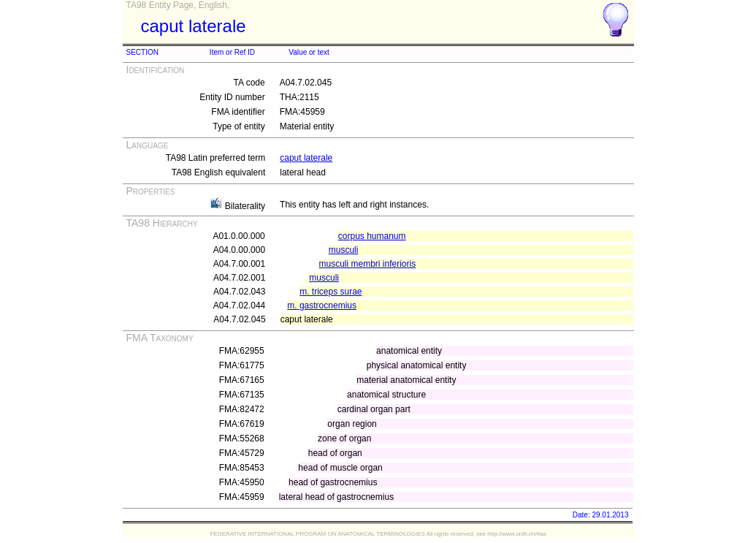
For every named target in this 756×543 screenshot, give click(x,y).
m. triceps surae (331, 292)
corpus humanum (372, 236)
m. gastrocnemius (322, 305)
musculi (344, 250)
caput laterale (306, 158)
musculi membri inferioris (367, 264)
